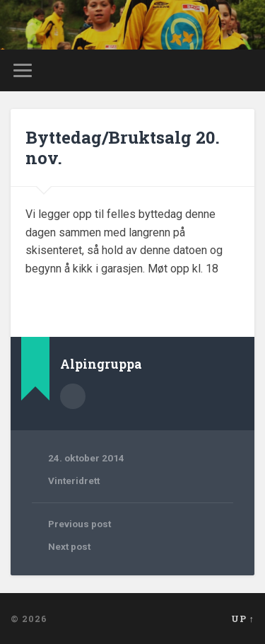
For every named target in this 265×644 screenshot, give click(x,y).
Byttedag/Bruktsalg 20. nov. (123, 148)
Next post (69, 546)
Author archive (73, 396)
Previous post (79, 524)
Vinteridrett (74, 481)
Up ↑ (243, 619)
